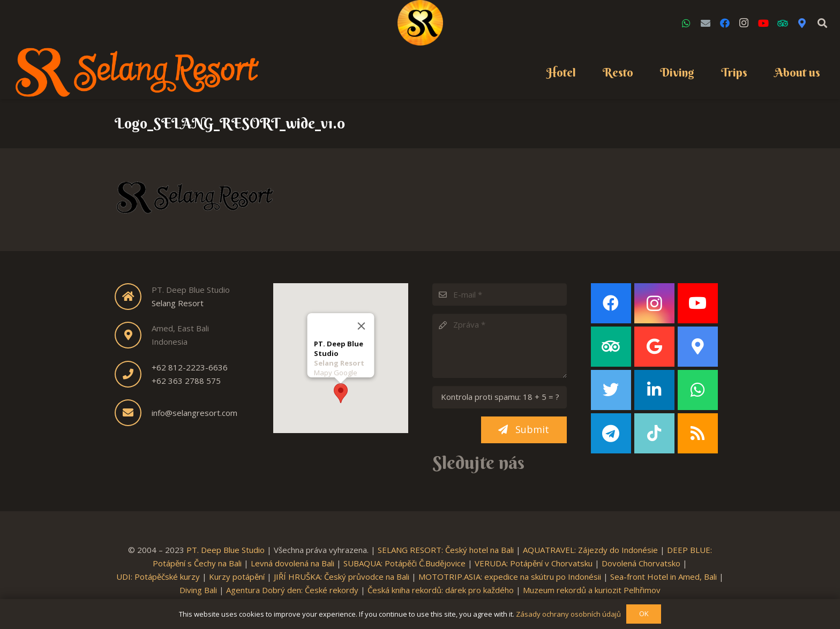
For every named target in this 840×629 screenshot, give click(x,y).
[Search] (822, 23)
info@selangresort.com (194, 413)
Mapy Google (335, 369)
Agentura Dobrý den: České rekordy (292, 590)
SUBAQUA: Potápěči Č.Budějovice (404, 563)
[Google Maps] (802, 23)
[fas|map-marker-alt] (133, 335)
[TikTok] (654, 433)
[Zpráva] (500, 346)
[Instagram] (744, 23)
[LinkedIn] (654, 390)
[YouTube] (763, 23)
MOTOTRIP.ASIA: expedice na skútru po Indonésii (510, 577)
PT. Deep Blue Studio (226, 550)
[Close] (361, 323)
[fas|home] (133, 297)
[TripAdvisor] (783, 23)
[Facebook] (725, 23)
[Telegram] (611, 433)
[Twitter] (611, 390)
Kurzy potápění (237, 577)
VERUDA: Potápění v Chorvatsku (534, 563)
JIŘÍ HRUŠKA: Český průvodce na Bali (342, 577)
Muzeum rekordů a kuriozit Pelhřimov (592, 590)
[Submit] (524, 430)
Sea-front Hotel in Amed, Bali (663, 577)
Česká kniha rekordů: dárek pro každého (441, 590)
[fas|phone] (133, 374)
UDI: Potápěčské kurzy (158, 577)
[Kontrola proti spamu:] (500, 397)
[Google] (654, 347)
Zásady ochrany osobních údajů (568, 614)
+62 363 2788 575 (186, 381)
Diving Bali (198, 590)
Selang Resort (178, 303)
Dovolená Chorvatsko (641, 563)
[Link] (420, 23)
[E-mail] (500, 294)
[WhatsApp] (686, 23)
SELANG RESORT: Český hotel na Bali (446, 550)
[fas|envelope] (133, 413)
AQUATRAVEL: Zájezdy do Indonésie (590, 550)
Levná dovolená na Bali (292, 563)
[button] (341, 390)
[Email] (706, 23)
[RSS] (698, 433)
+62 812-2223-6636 (190, 367)
